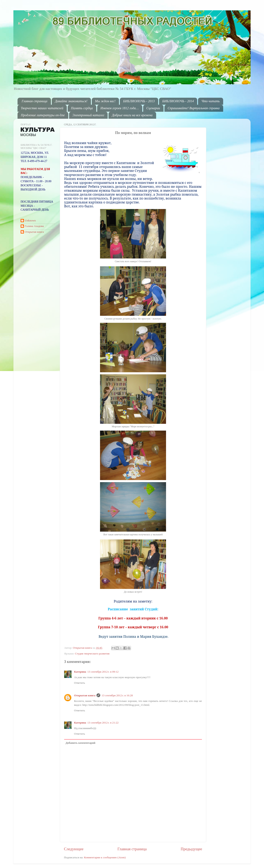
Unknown (30, 220)
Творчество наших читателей (42, 108)
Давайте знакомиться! (71, 101)
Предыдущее (191, 849)
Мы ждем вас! (105, 101)
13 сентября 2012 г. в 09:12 (103, 672)
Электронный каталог (88, 115)
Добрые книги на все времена (132, 115)
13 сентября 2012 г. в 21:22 (103, 723)
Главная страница (35, 101)
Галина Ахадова (34, 226)
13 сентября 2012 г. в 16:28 (117, 695)
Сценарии (153, 108)
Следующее (74, 849)
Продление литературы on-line (43, 115)
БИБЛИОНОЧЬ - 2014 (178, 101)
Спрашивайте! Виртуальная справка (194, 108)
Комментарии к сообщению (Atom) (105, 857)
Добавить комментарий (81, 743)
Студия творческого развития (92, 654)
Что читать (210, 101)
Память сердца (82, 108)
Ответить (80, 683)
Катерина (80, 672)
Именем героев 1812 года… (120, 108)
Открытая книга (83, 648)
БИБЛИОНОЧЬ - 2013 (139, 101)
